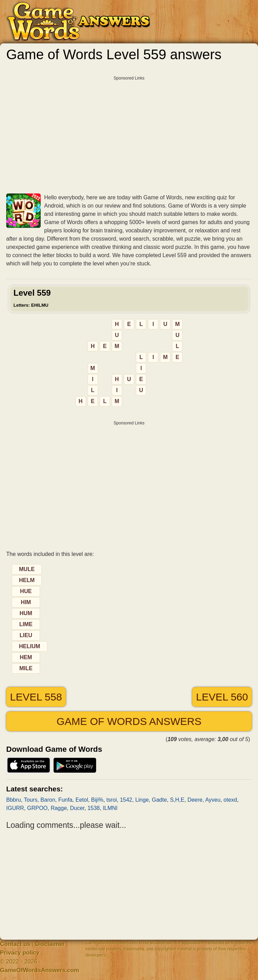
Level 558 (36, 697)
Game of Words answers (129, 721)
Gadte (159, 800)
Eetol (82, 800)
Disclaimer (50, 944)
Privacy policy (20, 953)
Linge (142, 800)
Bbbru (14, 800)
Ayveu (213, 800)
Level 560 (222, 697)
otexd (230, 800)
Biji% (97, 800)
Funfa (65, 800)
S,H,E (177, 800)
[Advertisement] (129, 132)
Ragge (59, 808)
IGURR (15, 808)
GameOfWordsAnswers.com (39, 970)
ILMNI (110, 808)
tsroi (112, 800)
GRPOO (37, 808)
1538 (94, 808)
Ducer (77, 808)
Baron (48, 800)
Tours (31, 800)
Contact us (15, 944)
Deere (195, 800)
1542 (126, 800)
